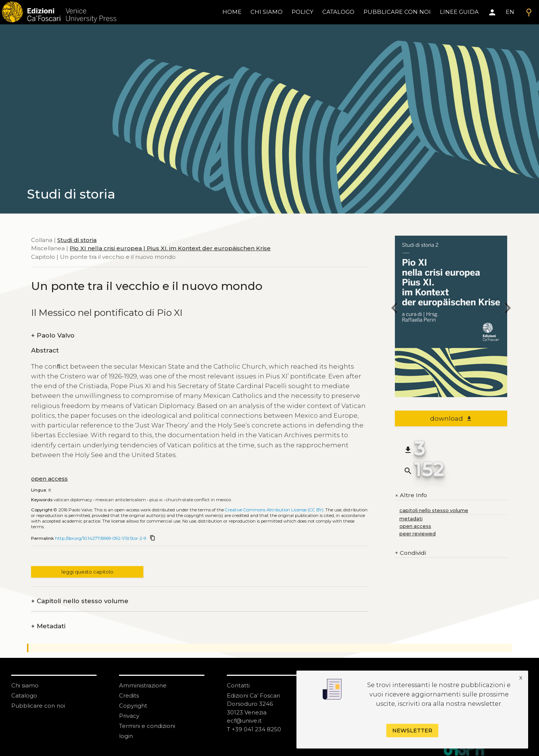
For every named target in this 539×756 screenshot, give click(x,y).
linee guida (459, 12)
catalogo (338, 12)
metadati (411, 519)
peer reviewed (418, 534)
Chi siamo (25, 685)
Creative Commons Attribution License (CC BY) (274, 510)
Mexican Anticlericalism (121, 500)
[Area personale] (492, 12)
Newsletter (412, 731)
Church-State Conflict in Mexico (198, 500)
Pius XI (156, 500)
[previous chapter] (395, 309)
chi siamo (267, 12)
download (451, 418)
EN (510, 12)
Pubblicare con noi (38, 706)
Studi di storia (77, 240)
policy (302, 12)
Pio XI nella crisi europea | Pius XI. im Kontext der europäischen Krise (170, 248)
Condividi (410, 553)
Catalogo (24, 695)
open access (49, 479)
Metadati (48, 626)
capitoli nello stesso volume (434, 510)
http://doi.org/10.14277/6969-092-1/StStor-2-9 (101, 538)
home (232, 12)
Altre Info (411, 495)
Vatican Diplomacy (73, 500)
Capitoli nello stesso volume (80, 601)
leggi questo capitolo (87, 572)
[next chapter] (507, 309)
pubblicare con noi (397, 12)
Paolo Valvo (53, 335)
